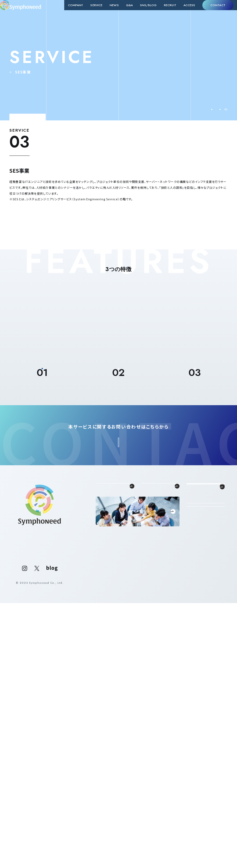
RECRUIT (163, 12)
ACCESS (182, 12)
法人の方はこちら (206, 807)
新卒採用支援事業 (152, 766)
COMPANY (68, 12)
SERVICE (89, 12)
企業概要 (101, 771)
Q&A (122, 12)
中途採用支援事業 (152, 761)
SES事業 (146, 771)
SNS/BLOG (141, 12)
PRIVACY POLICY (212, 848)
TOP (194, 109)
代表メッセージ (105, 761)
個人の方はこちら (206, 820)
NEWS (107, 12)
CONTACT (211, 12)
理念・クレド (103, 766)
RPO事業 (147, 776)
